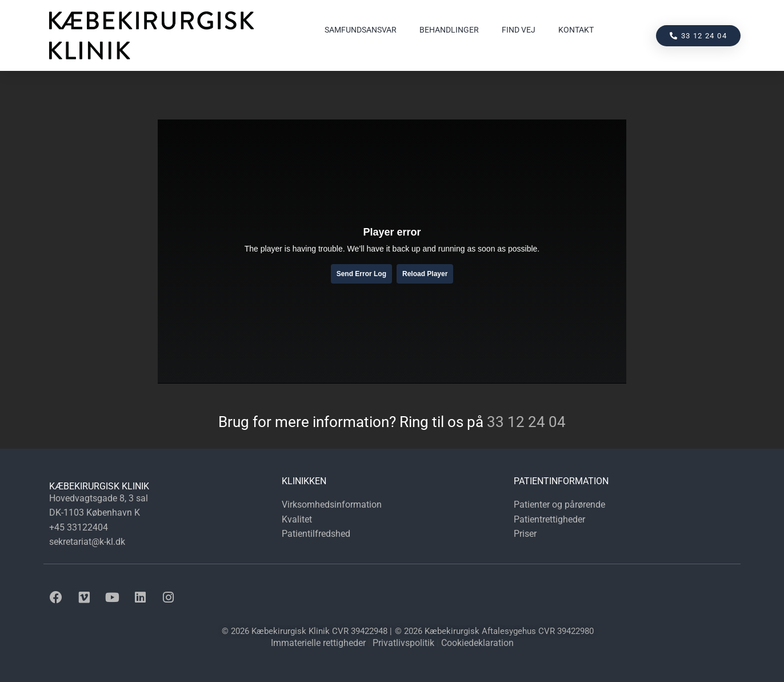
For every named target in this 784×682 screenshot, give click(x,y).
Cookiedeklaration (477, 643)
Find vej (519, 30)
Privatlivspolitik (403, 643)
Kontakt (576, 30)
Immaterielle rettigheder (318, 643)
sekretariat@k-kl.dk (87, 542)
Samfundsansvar (361, 30)
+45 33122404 (79, 527)
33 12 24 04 (526, 422)
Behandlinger (449, 30)
